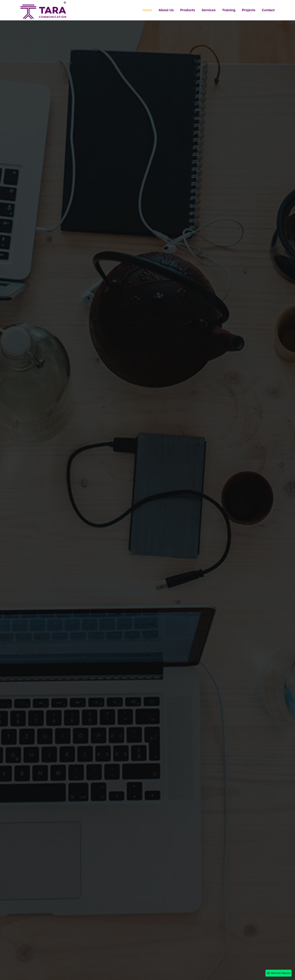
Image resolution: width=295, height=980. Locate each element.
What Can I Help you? (266, 972)
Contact (268, 10)
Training (229, 10)
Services (209, 10)
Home (147, 10)
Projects (249, 10)
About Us (166, 10)
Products (188, 10)
